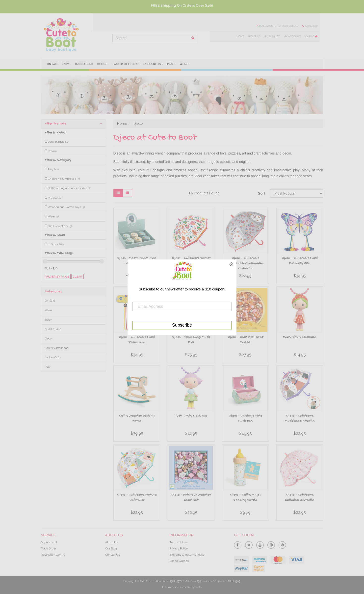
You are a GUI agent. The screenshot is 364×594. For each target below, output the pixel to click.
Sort (262, 193)
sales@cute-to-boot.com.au (278, 26)
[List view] (127, 193)
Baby (66, 64)
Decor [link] (49, 338)
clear (78, 277)
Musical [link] (55, 198)
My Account (292, 36)
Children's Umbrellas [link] (64, 179)
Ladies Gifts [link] (53, 357)
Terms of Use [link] (179, 542)
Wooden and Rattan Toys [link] (66, 207)
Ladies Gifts (153, 64)
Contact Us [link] (113, 555)
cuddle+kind (84, 64)
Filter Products (73, 124)
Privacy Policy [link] (179, 548)
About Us (254, 36)
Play (171, 64)
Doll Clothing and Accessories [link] (69, 188)
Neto (198, 587)
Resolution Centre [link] (53, 555)
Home (240, 36)
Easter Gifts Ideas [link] (57, 348)
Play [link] (53, 169)
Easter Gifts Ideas (126, 64)
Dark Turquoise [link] (58, 142)
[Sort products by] (297, 193)
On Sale (52, 64)
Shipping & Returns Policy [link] (187, 555)
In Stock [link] (56, 244)
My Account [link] (49, 542)
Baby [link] (48, 320)
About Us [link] (112, 542)
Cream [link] (52, 151)
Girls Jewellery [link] (60, 226)
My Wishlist (272, 36)
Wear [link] (53, 216)
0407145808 (310, 26)
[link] (238, 544)
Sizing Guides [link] (179, 561)
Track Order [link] (49, 548)
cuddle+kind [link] (53, 329)
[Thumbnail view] (118, 193)
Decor (103, 64)
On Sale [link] (50, 301)
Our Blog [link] (111, 548)
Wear (185, 64)
